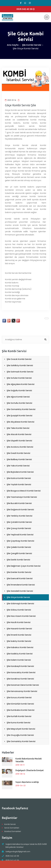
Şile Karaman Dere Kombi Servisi (23, 685)
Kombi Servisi (10, 824)
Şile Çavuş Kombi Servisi (19, 528)
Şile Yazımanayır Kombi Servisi (22, 497)
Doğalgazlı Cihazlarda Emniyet (30, 770)
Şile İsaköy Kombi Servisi (19, 641)
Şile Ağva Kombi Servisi (18, 397)
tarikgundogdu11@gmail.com (18, 852)
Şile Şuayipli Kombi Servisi (19, 416)
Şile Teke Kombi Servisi (18, 428)
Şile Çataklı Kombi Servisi (19, 522)
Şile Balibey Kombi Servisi (19, 459)
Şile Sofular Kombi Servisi (19, 378)
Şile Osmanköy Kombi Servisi (21, 409)
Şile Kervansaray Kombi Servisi (22, 691)
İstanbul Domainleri (13, 831)
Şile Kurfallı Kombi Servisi (19, 716)
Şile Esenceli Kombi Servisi (20, 578)
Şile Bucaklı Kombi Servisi (19, 503)
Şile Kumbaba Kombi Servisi (21, 710)
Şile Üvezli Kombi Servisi (18, 453)
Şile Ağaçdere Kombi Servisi (21, 384)
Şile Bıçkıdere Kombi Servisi (20, 472)
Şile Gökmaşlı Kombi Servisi (20, 604)
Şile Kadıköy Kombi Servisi (20, 654)
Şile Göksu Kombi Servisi (19, 610)
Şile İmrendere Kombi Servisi (21, 585)
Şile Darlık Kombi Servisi (18, 560)
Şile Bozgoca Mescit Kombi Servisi (24, 491)
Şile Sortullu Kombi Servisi (19, 403)
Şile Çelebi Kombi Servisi (19, 547)
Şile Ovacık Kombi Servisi (19, 359)
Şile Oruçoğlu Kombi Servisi (20, 735)
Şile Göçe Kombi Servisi (18, 597)
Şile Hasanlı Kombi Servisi (19, 629)
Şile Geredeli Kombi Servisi (20, 591)
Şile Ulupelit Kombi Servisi (19, 441)
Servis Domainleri (12, 828)
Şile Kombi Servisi (32, 45)
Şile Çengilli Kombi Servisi (19, 553)
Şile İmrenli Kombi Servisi (19, 635)
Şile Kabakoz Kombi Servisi (20, 647)
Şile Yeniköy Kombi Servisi (19, 516)
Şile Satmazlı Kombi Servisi (20, 372)
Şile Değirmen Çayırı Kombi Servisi (24, 566)
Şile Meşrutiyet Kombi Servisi (21, 729)
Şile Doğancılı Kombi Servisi (20, 510)
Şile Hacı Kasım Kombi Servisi (21, 616)
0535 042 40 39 (12, 856)
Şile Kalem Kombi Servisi (19, 660)
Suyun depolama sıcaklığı (27, 782)
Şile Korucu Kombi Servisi (19, 698)
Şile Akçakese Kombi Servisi (20, 422)
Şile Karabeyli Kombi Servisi (20, 666)
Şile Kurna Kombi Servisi (19, 723)
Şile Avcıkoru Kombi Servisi (20, 447)
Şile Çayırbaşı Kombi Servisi (20, 541)
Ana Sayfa (13, 45)
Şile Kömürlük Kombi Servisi (20, 704)
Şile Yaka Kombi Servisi (18, 466)
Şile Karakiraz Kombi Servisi (20, 679)
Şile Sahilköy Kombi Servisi (20, 365)
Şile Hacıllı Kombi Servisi (19, 622)
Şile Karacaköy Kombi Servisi (21, 672)
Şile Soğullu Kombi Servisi (19, 391)
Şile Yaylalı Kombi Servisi (19, 484)
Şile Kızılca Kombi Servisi (19, 478)
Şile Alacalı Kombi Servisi (19, 434)
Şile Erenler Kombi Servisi (19, 572)
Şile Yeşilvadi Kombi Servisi (20, 535)
